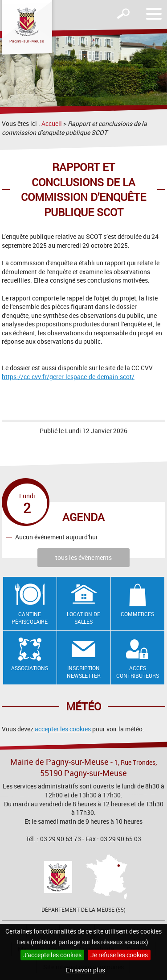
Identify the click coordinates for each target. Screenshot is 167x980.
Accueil (52, 123)
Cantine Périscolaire (30, 618)
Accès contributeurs (138, 672)
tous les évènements (83, 557)
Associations (30, 668)
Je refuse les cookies (119, 955)
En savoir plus (86, 970)
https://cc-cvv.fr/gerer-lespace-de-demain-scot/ (68, 377)
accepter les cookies (63, 729)
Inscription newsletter (84, 672)
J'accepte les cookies (52, 955)
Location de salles (83, 618)
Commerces (137, 614)
